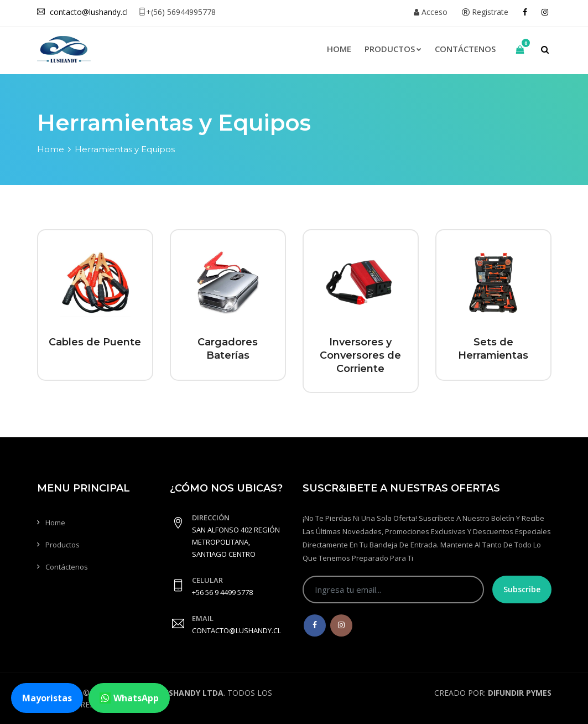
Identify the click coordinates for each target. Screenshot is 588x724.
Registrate (485, 12)
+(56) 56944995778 (177, 12)
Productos (393, 49)
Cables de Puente (95, 342)
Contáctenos (465, 49)
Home (339, 49)
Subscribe (522, 589)
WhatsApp (129, 698)
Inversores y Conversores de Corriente (360, 355)
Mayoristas (47, 698)
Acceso (431, 12)
